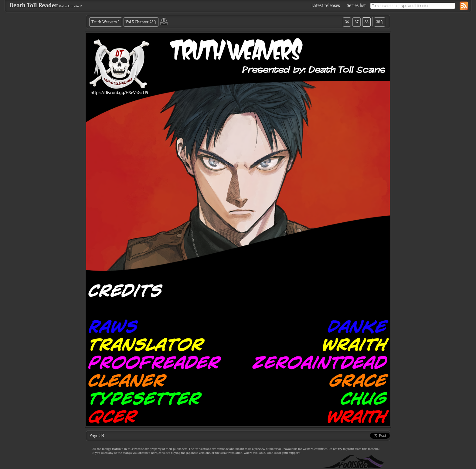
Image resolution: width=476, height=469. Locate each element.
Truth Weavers (104, 22)
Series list (356, 5)
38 (366, 22)
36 (347, 22)
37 (357, 22)
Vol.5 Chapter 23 (140, 22)
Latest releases (326, 5)
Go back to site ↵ (71, 6)
